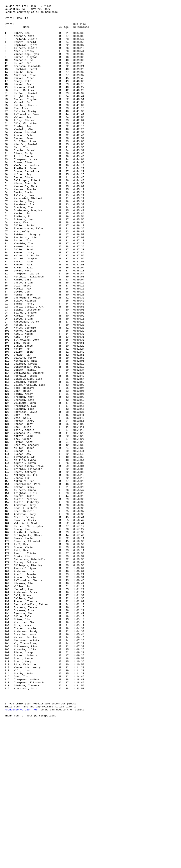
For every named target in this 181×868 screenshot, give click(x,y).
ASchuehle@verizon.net (21, 851)
